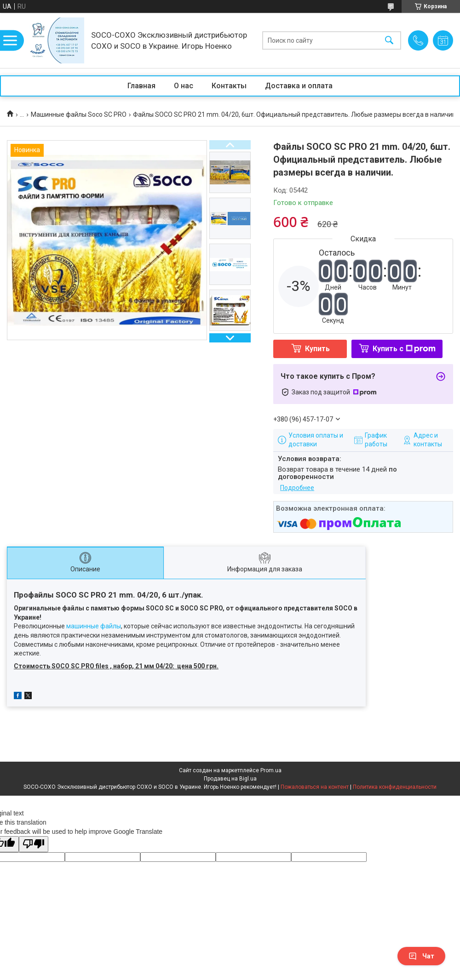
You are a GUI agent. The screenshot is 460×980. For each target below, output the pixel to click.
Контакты (229, 86)
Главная (141, 86)
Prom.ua (271, 770)
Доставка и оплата (299, 86)
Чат (421, 956)
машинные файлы (94, 626)
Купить (317, 349)
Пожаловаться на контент (315, 787)
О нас (184, 86)
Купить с (404, 349)
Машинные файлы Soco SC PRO (79, 114)
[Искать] (389, 41)
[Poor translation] (34, 844)
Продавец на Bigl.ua (230, 779)
